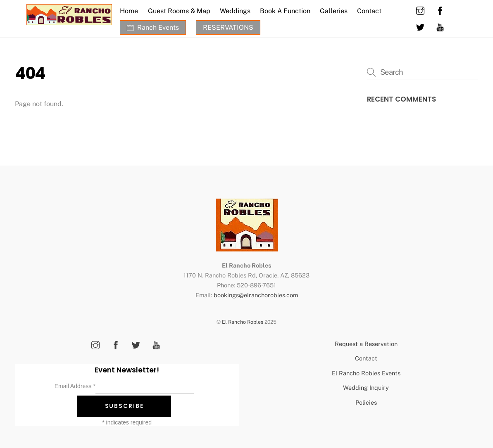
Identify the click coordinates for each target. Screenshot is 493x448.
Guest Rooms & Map (179, 11)
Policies (366, 402)
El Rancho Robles (243, 322)
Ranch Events (153, 27)
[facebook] (440, 10)
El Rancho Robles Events (366, 373)
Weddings (235, 11)
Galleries (334, 11)
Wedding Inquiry (366, 388)
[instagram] (420, 10)
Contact (369, 11)
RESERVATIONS (228, 27)
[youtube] (440, 26)
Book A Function (285, 11)
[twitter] (420, 26)
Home (129, 11)
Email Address (75, 386)
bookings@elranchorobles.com (256, 295)
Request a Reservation (366, 344)
